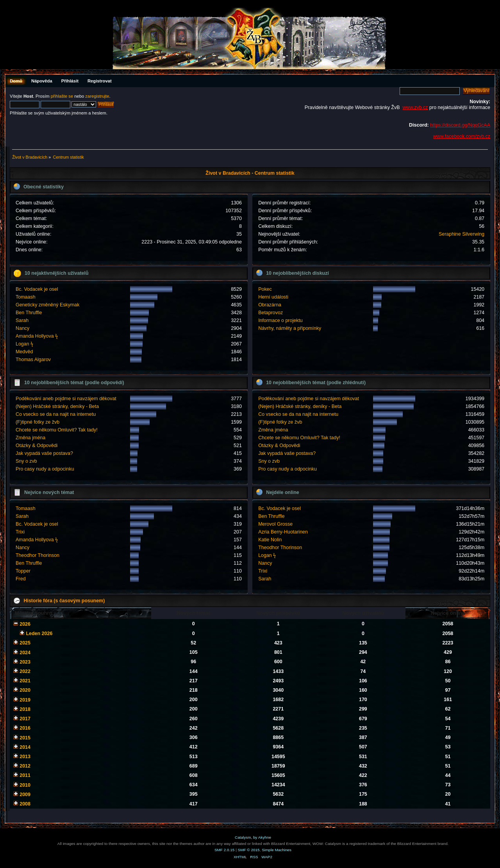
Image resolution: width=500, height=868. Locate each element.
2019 (25, 700)
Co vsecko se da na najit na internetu (56, 414)
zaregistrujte (97, 96)
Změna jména (30, 438)
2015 (25, 738)
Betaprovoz (271, 313)
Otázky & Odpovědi (37, 446)
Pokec (265, 289)
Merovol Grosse (275, 524)
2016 (25, 728)
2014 (25, 747)
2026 (25, 624)
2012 (25, 766)
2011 (25, 775)
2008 (25, 804)
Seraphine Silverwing (462, 234)
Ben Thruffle (29, 313)
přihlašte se (62, 96)
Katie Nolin (270, 540)
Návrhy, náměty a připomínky (290, 328)
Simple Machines (277, 850)
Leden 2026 (39, 634)
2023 (25, 662)
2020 (25, 690)
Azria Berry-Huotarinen (283, 532)
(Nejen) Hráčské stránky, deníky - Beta (57, 406)
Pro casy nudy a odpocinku (45, 469)
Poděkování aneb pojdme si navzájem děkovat (66, 399)
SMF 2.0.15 (225, 850)
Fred (21, 579)
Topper (23, 571)
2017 (25, 719)
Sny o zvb (26, 461)
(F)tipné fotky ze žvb (37, 422)
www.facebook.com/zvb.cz (462, 136)
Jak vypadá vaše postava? (44, 453)
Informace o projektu (280, 320)
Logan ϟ (24, 344)
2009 (25, 795)
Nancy (22, 328)
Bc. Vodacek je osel (37, 289)
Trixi (20, 532)
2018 (25, 709)
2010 (25, 785)
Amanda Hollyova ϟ (37, 336)
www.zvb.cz (415, 107)
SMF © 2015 (249, 850)
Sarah (22, 320)
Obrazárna (270, 305)
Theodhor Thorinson (37, 555)
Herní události (273, 297)
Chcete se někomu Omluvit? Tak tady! (57, 430)
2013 (25, 757)
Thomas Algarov (33, 360)
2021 (25, 681)
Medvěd (24, 352)
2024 (25, 653)
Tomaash (26, 297)
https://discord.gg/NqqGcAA (460, 125)
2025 (25, 643)
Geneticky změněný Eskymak (48, 305)
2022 (25, 671)
